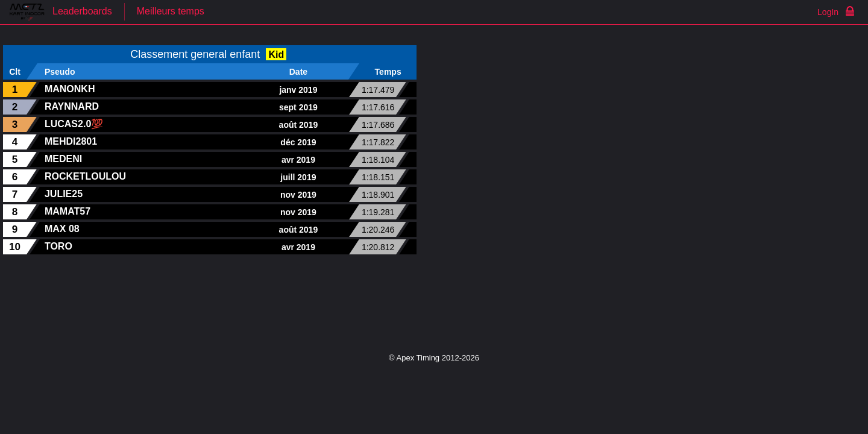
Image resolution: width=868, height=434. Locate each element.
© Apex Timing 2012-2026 (434, 358)
